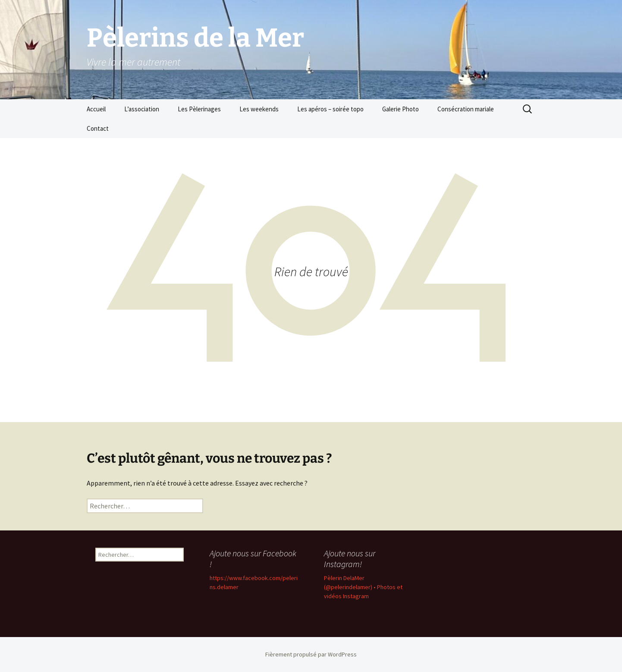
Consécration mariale (466, 109)
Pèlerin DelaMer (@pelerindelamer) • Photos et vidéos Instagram (363, 587)
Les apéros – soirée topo (330, 109)
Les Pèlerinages (199, 109)
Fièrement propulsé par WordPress (311, 654)
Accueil (96, 109)
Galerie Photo (401, 109)
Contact (98, 128)
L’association (142, 109)
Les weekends (259, 109)
